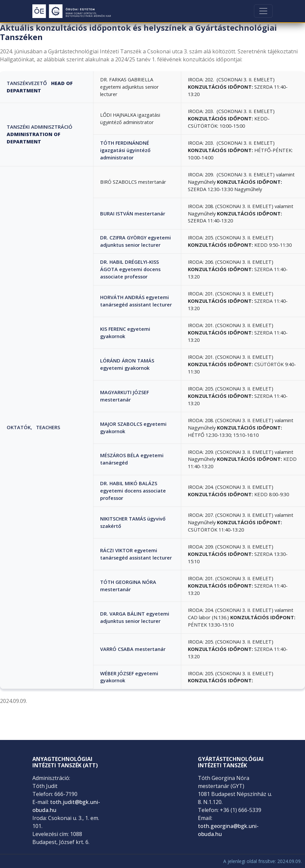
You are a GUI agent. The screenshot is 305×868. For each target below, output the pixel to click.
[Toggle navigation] (263, 11)
